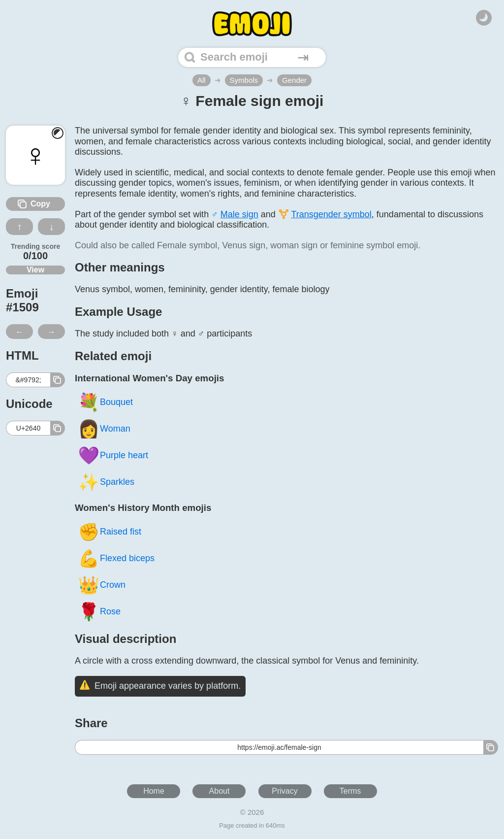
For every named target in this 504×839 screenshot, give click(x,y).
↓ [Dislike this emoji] (52, 227)
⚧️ (325, 214)
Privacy (284, 791)
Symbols (244, 80)
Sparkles (106, 482)
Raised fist (110, 531)
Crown (102, 585)
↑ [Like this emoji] (20, 227)
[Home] (252, 24)
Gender (294, 80)
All (202, 80)
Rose (99, 611)
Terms (350, 791)
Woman (104, 428)
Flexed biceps (116, 558)
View (35, 270)
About (220, 791)
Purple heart (113, 455)
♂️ (235, 214)
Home (154, 791)
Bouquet (105, 402)
